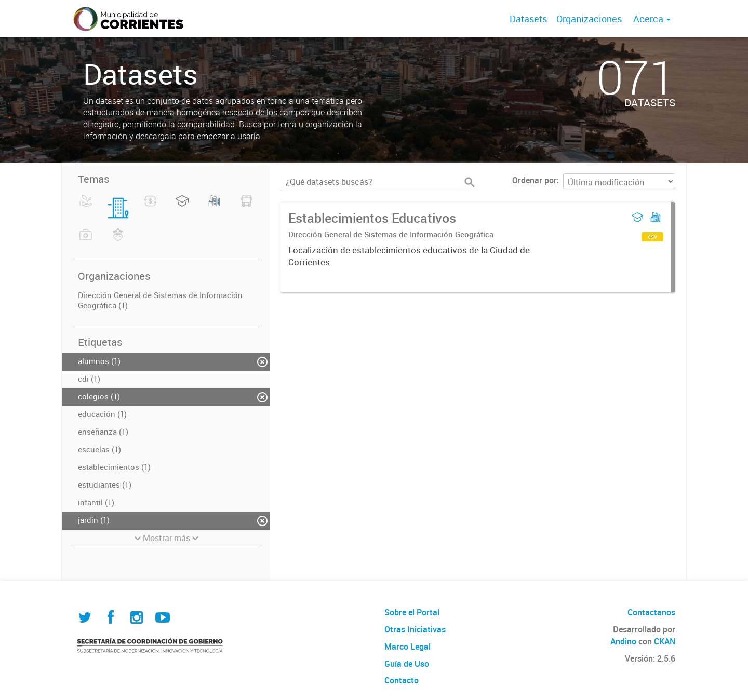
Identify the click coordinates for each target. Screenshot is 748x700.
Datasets (528, 19)
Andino (623, 641)
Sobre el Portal (412, 612)
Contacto (402, 680)
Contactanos (651, 612)
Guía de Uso (407, 664)
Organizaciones (589, 19)
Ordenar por (534, 180)
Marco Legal (408, 647)
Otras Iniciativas (415, 629)
